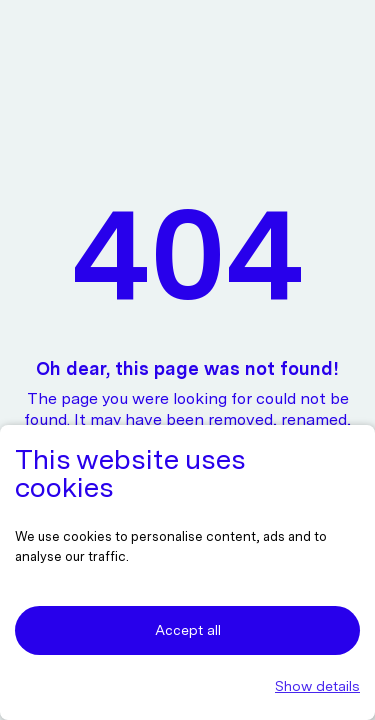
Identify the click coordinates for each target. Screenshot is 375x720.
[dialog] (187, 572)
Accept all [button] (188, 630)
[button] (187, 686)
